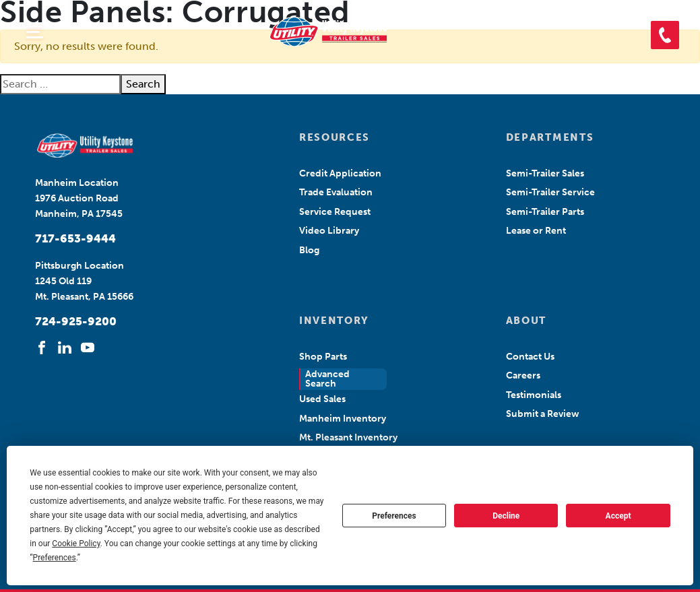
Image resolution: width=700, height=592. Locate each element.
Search (143, 84)
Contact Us (530, 357)
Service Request (335, 212)
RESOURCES (335, 137)
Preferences (394, 516)
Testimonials (534, 395)
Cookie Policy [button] (76, 544)
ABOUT (526, 321)
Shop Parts (323, 357)
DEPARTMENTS (550, 137)
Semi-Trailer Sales (545, 173)
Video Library (329, 231)
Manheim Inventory (343, 419)
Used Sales (322, 399)
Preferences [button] (55, 558)
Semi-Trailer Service (550, 192)
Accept (618, 516)
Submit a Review (543, 414)
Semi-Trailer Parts (545, 212)
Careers (523, 375)
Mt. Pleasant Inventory (348, 437)
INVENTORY (334, 321)
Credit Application (340, 173)
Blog (309, 250)
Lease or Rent (536, 231)
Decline (506, 516)
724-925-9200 (76, 321)
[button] (665, 35)
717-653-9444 (75, 238)
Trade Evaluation (336, 192)
